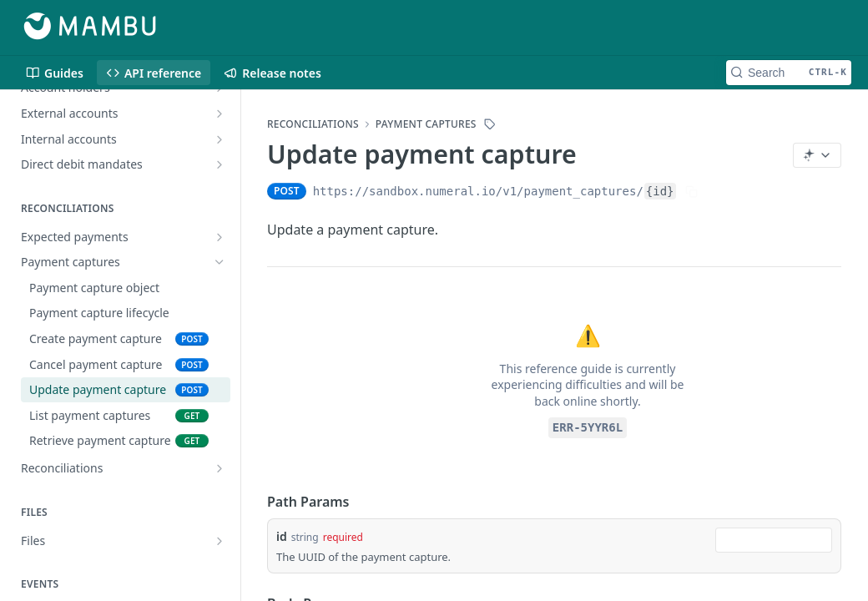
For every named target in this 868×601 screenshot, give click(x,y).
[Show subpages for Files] (220, 541)
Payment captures (426, 124)
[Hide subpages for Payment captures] (220, 262)
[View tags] (490, 124)
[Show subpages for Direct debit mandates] (220, 164)
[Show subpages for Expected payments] (220, 237)
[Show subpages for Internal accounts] (220, 139)
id (282, 536)
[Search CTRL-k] (789, 73)
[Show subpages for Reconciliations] (220, 468)
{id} (660, 191)
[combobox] (774, 540)
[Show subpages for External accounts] (220, 114)
